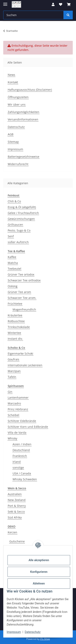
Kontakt (13, 82)
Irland (17, 462)
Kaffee (12, 257)
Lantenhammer (18, 398)
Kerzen (12, 532)
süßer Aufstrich (18, 242)
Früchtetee (15, 304)
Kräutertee (15, 315)
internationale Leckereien (25, 365)
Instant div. (15, 339)
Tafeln (12, 377)
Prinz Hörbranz (18, 409)
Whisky (12, 438)
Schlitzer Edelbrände (22, 421)
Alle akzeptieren (39, 560)
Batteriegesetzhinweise (24, 157)
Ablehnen (39, 583)
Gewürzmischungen (21, 219)
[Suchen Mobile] (33, 15)
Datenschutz (33, 632)
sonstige (18, 468)
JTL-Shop (45, 639)
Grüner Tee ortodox (21, 274)
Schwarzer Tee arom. (22, 298)
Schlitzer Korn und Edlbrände (28, 427)
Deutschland (21, 450)
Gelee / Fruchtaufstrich (23, 213)
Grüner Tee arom (19, 292)
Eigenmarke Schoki (20, 353)
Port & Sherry (17, 506)
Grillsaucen (15, 225)
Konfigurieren (39, 572)
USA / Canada (22, 473)
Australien (15, 494)
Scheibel (13, 415)
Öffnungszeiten (18, 97)
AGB (11, 134)
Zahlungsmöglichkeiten (24, 112)
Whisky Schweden (25, 479)
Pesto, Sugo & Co (19, 230)
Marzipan (14, 371)
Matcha (13, 263)
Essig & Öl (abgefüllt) (22, 207)
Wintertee (14, 333)
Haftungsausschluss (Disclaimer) (30, 90)
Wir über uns (17, 104)
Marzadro (14, 403)
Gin (10, 392)
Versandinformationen (23, 119)
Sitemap (13, 142)
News (11, 75)
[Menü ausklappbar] (5, 3)
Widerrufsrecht (18, 164)
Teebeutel (14, 269)
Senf (11, 236)
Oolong (13, 286)
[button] (53, 4)
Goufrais (13, 359)
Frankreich (20, 456)
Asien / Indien (22, 444)
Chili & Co (14, 201)
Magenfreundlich (24, 309)
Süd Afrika (15, 517)
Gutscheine (17, 541)
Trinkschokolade (19, 327)
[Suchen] (68, 15)
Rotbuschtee (16, 321)
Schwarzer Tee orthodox (24, 280)
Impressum (14, 632)
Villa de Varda (17, 433)
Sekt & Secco (16, 512)
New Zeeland (17, 500)
